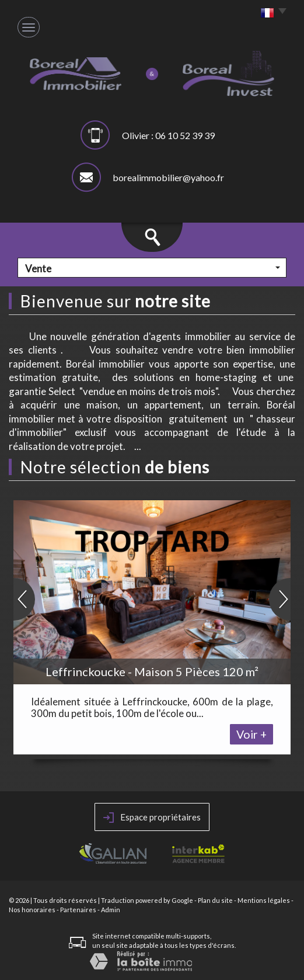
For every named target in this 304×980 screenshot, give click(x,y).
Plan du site (215, 900)
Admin (111, 910)
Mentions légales (264, 900)
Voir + (251, 734)
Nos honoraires (32, 910)
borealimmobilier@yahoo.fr (168, 177)
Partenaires (78, 910)
